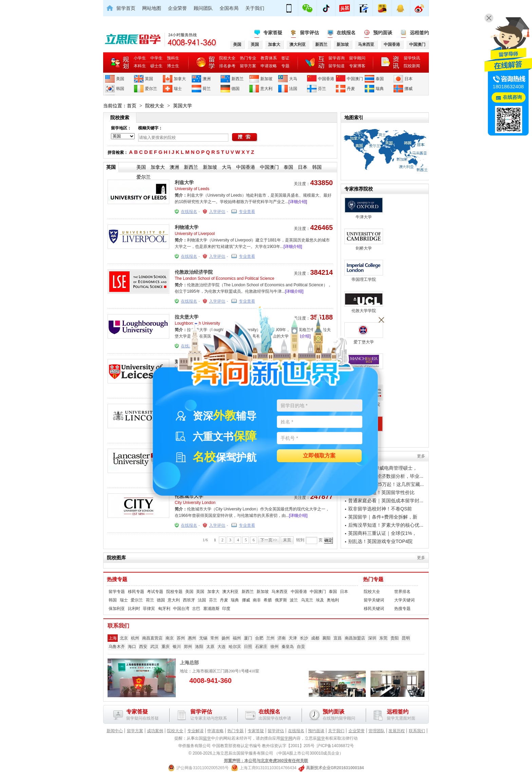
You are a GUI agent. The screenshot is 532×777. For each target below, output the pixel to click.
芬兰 (322, 89)
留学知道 (337, 66)
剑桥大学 (364, 240)
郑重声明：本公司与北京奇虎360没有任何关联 (266, 761)
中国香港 (326, 79)
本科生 (140, 66)
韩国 (120, 89)
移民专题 (136, 592)
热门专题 (373, 579)
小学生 (140, 58)
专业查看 (247, 212)
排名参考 (227, 66)
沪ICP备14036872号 (335, 746)
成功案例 (155, 731)
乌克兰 (307, 600)
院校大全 (227, 58)
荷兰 (207, 89)
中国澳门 (355, 79)
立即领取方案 (319, 456)
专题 (285, 66)
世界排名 (402, 592)
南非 (257, 600)
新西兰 (237, 79)
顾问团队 (203, 8)
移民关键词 (374, 609)
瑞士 (178, 89)
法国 (293, 89)
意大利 (266, 89)
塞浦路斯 (211, 609)
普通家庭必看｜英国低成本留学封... (386, 501)
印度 (226, 609)
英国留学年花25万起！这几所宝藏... (386, 484)
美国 (120, 79)
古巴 (196, 609)
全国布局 (229, 8)
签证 (285, 58)
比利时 (134, 609)
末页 (287, 540)
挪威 (408, 89)
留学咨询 (337, 58)
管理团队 (377, 731)
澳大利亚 (230, 592)
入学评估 (217, 212)
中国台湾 (181, 609)
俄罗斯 (281, 600)
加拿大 (180, 79)
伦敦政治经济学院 (194, 272)
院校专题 (174, 592)
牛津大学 (364, 208)
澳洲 (207, 79)
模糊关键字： (150, 128)
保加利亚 (117, 609)
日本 (408, 79)
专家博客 (357, 66)
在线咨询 (512, 97)
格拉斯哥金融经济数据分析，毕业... (386, 476)
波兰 (294, 600)
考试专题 (155, 592)
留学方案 (248, 66)
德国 (235, 89)
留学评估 (309, 33)
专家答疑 (273, 33)
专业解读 (195, 731)
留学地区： (121, 128)
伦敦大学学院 (364, 302)
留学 (207, 738)
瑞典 (380, 89)
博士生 (173, 66)
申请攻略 (269, 66)
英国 (149, 79)
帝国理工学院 (364, 271)
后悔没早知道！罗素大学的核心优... (386, 525)
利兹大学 (184, 182)
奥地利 (333, 600)
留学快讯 (412, 58)
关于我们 (255, 8)
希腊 (268, 600)
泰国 (380, 79)
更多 (421, 456)
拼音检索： (118, 152)
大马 (293, 79)
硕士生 (156, 66)
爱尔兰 (151, 89)
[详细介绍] (298, 202)
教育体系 (269, 58)
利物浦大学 (187, 227)
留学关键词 (374, 600)
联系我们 (417, 731)
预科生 (173, 58)
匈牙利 (164, 609)
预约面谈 (383, 33)
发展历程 (397, 731)
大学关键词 (404, 600)
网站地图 (152, 8)
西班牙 (189, 600)
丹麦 (351, 89)
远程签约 (419, 33)
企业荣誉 (177, 8)
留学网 (286, 738)
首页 (132, 106)
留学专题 (117, 592)
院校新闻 (412, 66)
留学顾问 (357, 58)
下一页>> (269, 540)
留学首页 (126, 8)
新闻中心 (115, 731)
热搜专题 (117, 579)
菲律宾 (149, 609)
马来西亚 (280, 592)
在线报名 (346, 33)
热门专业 (248, 58)
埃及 (320, 600)
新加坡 (266, 79)
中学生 (156, 58)
